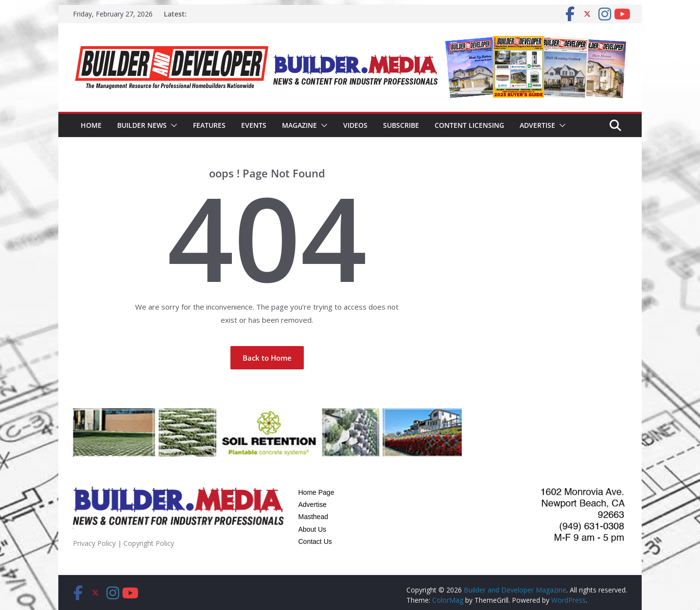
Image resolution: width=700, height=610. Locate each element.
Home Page (316, 492)
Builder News (142, 125)
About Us (313, 529)
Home (91, 125)
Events (254, 125)
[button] (172, 125)
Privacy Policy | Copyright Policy (123, 543)
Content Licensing (469, 125)
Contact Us (315, 541)
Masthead (313, 517)
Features (209, 125)
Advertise (537, 125)
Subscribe (401, 125)
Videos (355, 125)
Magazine (299, 125)
